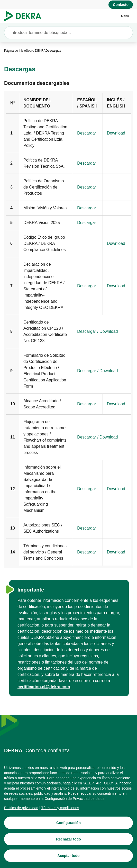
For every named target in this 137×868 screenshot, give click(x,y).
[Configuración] (68, 825)
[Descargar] (87, 133)
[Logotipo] (25, 16)
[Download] (116, 133)
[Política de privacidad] (21, 810)
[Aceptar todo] (68, 858)
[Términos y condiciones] (60, 810)
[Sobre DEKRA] (36, 51)
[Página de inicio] (15, 51)
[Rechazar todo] (68, 842)
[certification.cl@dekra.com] (44, 687)
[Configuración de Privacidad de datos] (74, 801)
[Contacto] (121, 5)
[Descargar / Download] (97, 332)
